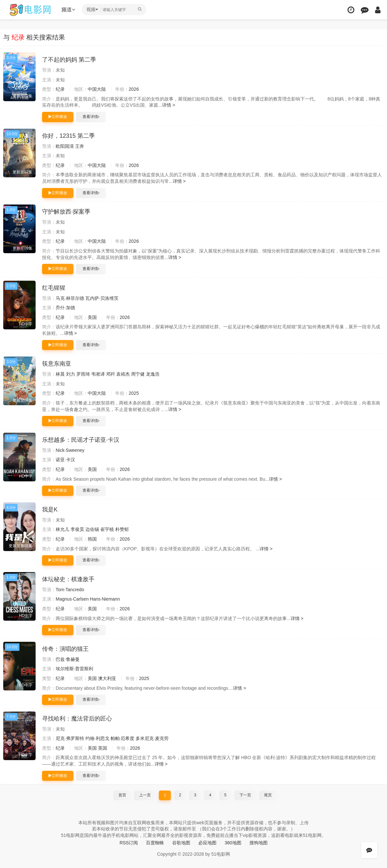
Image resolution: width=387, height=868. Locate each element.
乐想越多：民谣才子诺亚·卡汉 (81, 440)
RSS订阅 (129, 843)
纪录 (60, 89)
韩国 (92, 539)
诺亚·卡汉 (65, 460)
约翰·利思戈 (97, 738)
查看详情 (91, 117)
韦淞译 (98, 374)
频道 (68, 10)
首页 (122, 795)
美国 (92, 317)
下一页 (245, 795)
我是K (50, 510)
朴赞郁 (122, 529)
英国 (103, 748)
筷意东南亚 (57, 364)
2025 (134, 393)
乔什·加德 (65, 308)
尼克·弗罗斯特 (70, 738)
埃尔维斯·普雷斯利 (74, 669)
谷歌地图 (181, 843)
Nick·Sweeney (70, 450)
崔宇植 (107, 529)
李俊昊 (77, 529)
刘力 (71, 374)
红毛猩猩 (54, 288)
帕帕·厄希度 (123, 738)
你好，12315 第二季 (68, 136)
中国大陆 (97, 89)
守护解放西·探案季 (66, 212)
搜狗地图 (259, 843)
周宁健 (138, 374)
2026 (134, 89)
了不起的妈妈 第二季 (69, 60)
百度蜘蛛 (155, 843)
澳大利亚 (107, 678)
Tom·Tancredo (70, 590)
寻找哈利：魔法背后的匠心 (77, 719)
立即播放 (58, 117)
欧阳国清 (65, 146)
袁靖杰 (123, 374)
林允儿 (62, 529)
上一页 (145, 795)
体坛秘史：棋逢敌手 (68, 579)
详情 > (169, 105)
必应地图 (207, 843)
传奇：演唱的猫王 (65, 649)
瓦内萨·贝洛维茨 (102, 298)
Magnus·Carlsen (72, 599)
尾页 (268, 795)
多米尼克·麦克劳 (152, 738)
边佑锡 (92, 529)
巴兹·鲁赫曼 (68, 659)
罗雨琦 (83, 374)
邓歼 (111, 374)
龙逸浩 (153, 374)
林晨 (60, 374)
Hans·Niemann (105, 599)
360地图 (233, 843)
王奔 (80, 146)
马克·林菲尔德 (70, 298)
